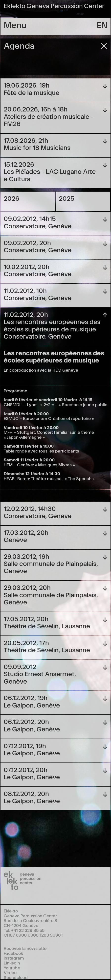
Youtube (12, 968)
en (102, 24)
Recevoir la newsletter (26, 948)
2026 (11, 198)
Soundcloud (16, 977)
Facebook (13, 953)
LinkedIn (12, 963)
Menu (15, 24)
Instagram (14, 958)
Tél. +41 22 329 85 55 (24, 930)
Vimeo (10, 972)
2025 (67, 198)
